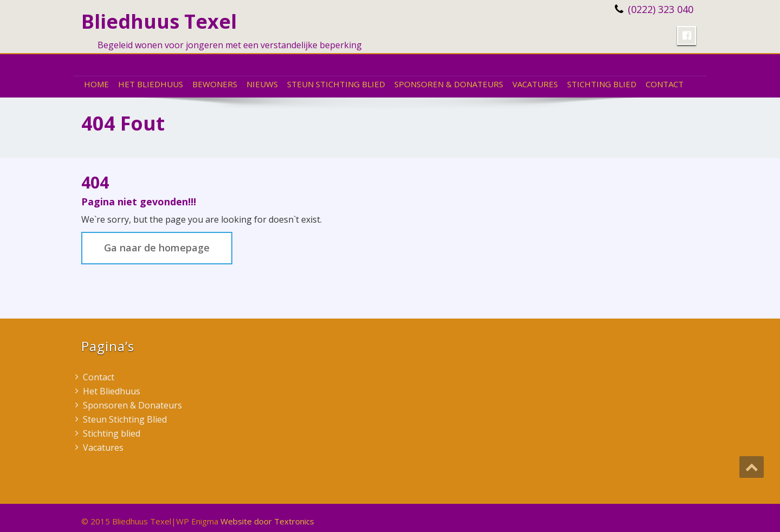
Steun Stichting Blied (336, 84)
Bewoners (215, 84)
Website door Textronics (267, 521)
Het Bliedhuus (151, 84)
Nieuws (262, 84)
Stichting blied (602, 84)
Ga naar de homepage (157, 248)
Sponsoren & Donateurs (449, 84)
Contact (665, 84)
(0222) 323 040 (661, 9)
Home (96, 84)
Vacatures (535, 84)
